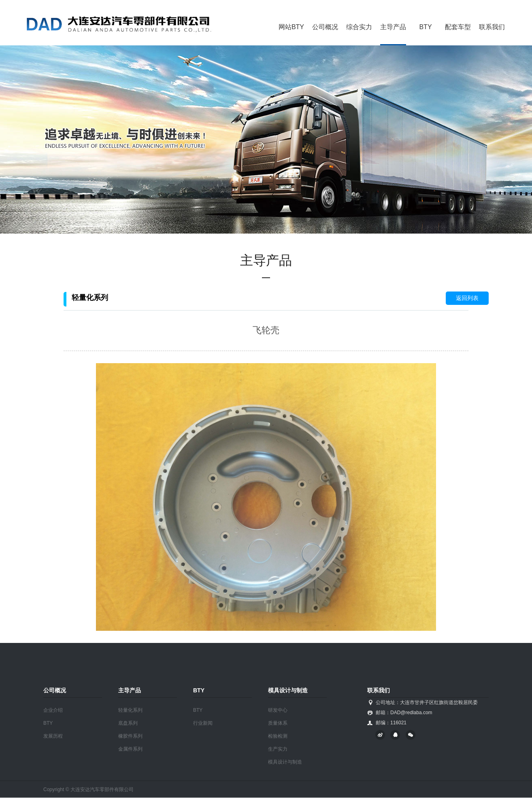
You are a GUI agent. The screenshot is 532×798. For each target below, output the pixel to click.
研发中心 (278, 710)
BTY (425, 27)
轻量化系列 (130, 710)
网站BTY (291, 27)
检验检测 (278, 736)
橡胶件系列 (130, 736)
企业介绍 (53, 710)
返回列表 (467, 298)
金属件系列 (130, 749)
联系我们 (492, 27)
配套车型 (458, 27)
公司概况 (325, 27)
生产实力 (278, 749)
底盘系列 (128, 723)
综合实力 (359, 27)
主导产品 (393, 27)
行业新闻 (203, 723)
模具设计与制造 (285, 762)
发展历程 (53, 736)
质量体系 (278, 723)
